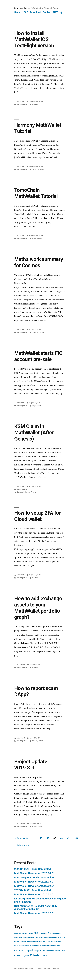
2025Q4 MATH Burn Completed (32, 890)
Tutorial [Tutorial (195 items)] (35, 955)
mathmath (21, 101)
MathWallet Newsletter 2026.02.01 (34, 886)
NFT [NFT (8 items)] (59, 946)
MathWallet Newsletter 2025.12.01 (34, 913)
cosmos (35, 332)
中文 (56, 12)
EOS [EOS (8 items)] (60, 937)
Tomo (34, 238)
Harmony (35, 169)
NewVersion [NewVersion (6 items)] (52, 946)
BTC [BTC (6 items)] (46, 933)
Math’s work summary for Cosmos (39, 262)
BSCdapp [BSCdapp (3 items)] (41, 933)
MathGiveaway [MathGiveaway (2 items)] (58, 942)
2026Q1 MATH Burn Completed (32, 869)
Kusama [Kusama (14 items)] (37, 941)
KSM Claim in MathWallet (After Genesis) (34, 433)
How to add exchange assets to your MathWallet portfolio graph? (38, 608)
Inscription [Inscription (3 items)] (30, 942)
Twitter (31, 969)
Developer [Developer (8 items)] (42, 937)
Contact (47, 12)
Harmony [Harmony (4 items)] (23, 942)
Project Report (37, 826)
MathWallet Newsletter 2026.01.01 (34, 894)
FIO (33, 406)
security (35, 741)
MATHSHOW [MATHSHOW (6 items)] (19, 946)
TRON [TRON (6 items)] (27, 956)
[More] (61, 13)
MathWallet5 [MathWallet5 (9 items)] (35, 946)
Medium (47, 969)
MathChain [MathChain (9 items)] (50, 941)
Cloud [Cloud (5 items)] (16, 937)
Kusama (20, 492)
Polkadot (27, 492)
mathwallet (21, 665)
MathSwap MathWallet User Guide (34, 877)
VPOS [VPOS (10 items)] (43, 956)
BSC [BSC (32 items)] (36, 933)
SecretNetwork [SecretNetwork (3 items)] (50, 951)
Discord (39, 969)
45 (41, 838)
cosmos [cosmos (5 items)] (21, 937)
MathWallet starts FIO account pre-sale (38, 356)
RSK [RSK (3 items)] (44, 951)
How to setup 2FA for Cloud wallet (37, 516)
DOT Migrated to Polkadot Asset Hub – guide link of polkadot (37, 908)
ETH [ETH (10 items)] (63, 937)
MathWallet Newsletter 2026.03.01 (34, 882)
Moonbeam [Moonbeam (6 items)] (44, 946)
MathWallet (21, 8)
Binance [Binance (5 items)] (31, 933)
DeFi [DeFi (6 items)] (36, 938)
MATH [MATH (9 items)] (43, 941)
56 (77, 838)
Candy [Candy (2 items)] (54, 933)
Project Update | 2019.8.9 (32, 765)
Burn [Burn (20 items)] (50, 933)
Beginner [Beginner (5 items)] (25, 933)
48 (61, 838)
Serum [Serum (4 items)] (63, 951)
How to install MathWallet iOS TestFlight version (34, 39)
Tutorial (35, 104)
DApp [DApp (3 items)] (33, 938)
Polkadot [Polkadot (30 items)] (19, 950)
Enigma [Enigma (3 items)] (55, 938)
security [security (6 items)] (57, 951)
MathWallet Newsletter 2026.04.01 (34, 873)
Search (18, 12)
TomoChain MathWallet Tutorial (36, 193)
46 (48, 838)
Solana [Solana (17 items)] (17, 956)
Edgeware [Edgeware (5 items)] (49, 937)
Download (36, 12)
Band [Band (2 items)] (20, 933)
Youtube (56, 969)
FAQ (26, 12)
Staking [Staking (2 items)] (23, 956)
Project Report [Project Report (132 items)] (33, 950)
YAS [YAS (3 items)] (47, 956)
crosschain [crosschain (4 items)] (27, 938)
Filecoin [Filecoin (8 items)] (17, 942)
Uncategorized (22, 104)
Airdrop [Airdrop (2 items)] (16, 933)
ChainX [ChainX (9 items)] (59, 933)
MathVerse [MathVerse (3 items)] (26, 946)
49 (68, 838)
